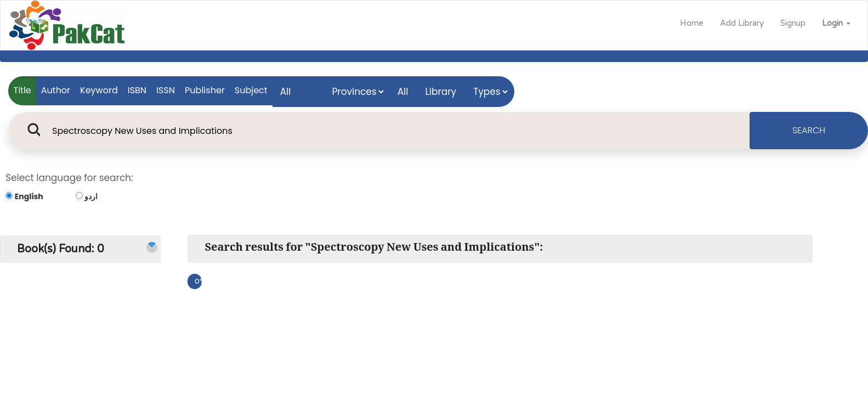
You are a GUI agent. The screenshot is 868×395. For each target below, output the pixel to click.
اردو (91, 196)
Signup (793, 23)
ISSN (166, 90)
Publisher (205, 90)
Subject (251, 90)
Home (692, 23)
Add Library (742, 23)
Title (22, 90)
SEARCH (809, 130)
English (29, 196)
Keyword (99, 90)
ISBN (137, 90)
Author (56, 90)
